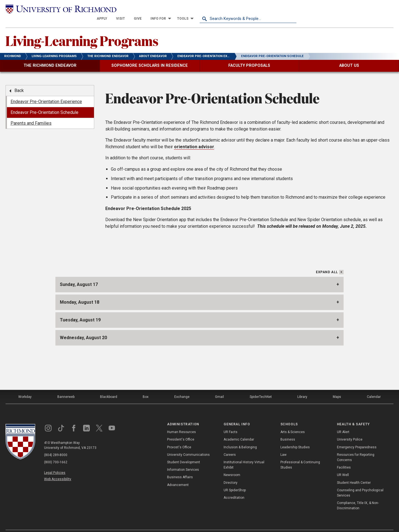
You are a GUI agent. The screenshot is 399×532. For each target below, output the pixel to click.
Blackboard (109, 387)
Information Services (183, 460)
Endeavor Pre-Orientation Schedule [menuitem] (44, 103)
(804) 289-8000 (56, 445)
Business (288, 430)
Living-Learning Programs (82, 31)
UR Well (343, 465)
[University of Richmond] (54, 9)
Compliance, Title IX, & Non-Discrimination (358, 496)
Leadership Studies (295, 437)
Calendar (374, 387)
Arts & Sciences (293, 422)
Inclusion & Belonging (240, 437)
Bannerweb (66, 387)
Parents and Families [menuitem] (31, 113)
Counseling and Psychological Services (360, 483)
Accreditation (234, 488)
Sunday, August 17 (79, 275)
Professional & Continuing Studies (300, 455)
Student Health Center (354, 473)
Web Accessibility (58, 469)
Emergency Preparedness (357, 437)
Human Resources (181, 422)
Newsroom (232, 465)
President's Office (181, 430)
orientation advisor (194, 137)
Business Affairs (180, 467)
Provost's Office (179, 437)
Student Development (184, 452)
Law (283, 445)
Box (146, 387)
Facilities (344, 458)
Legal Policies (55, 463)
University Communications (188, 445)
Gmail (219, 387)
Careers (230, 445)
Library (302, 387)
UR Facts (231, 422)
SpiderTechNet (261, 387)
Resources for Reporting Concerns (356, 447)
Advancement (178, 475)
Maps (337, 387)
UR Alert (343, 422)
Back (19, 81)
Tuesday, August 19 (80, 310)
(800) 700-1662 (56, 452)
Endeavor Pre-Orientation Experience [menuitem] (46, 92)
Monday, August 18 (80, 292)
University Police (350, 430)
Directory (231, 473)
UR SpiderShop (235, 480)
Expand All (327, 262)
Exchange (182, 387)
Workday (25, 387)
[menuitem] (199, 9)
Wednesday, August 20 (83, 328)
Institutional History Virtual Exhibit (244, 455)
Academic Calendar (239, 430)
